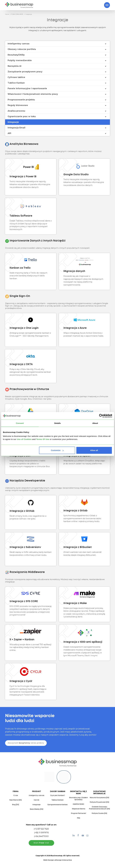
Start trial (41, 843)
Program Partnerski (79, 813)
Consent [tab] (20, 423)
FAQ (79, 818)
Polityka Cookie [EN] (99, 813)
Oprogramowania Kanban (57, 805)
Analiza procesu (16, 111)
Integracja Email (16, 128)
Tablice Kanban (16, 83)
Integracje (29, 14)
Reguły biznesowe (18, 105)
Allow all (94, 450)
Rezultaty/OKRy (16, 55)
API (9, 133)
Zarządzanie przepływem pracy (25, 72)
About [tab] (95, 423)
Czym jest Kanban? (57, 795)
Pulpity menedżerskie (20, 60)
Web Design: (58, 860)
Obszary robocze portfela (22, 49)
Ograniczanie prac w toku (22, 116)
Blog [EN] (16, 805)
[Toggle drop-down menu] (105, 44)
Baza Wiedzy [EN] (37, 809)
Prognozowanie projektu (21, 100)
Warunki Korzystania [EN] (99, 798)
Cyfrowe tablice (16, 77)
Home (7, 14)
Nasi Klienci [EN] (16, 800)
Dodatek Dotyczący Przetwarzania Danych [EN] (99, 808)
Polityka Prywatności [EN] (99, 802)
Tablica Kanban (58, 800)
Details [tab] (58, 423)
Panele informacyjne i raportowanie (27, 88)
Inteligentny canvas (19, 44)
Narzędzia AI (15, 66)
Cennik (36, 800)
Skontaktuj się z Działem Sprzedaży (78, 799)
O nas (16, 795)
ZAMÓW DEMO (78, 804)
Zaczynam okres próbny (26, 743)
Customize (57, 450)
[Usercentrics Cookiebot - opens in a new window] (101, 416)
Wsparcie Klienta (79, 809)
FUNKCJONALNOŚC (17, 14)
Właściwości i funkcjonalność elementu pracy (33, 94)
